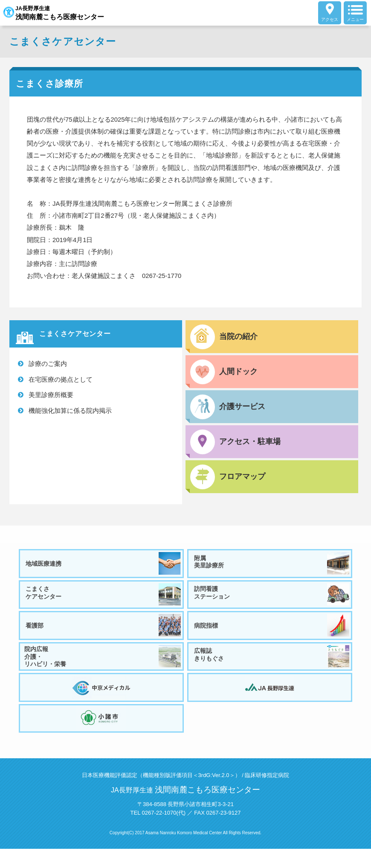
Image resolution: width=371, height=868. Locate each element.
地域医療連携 (104, 565)
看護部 (104, 633)
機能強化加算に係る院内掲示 (70, 411)
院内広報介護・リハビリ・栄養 (104, 667)
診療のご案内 (48, 364)
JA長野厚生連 (62, 13)
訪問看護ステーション (273, 599)
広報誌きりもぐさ (273, 667)
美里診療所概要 (51, 395)
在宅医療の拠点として (61, 379)
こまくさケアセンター (104, 599)
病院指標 (273, 633)
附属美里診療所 (273, 565)
